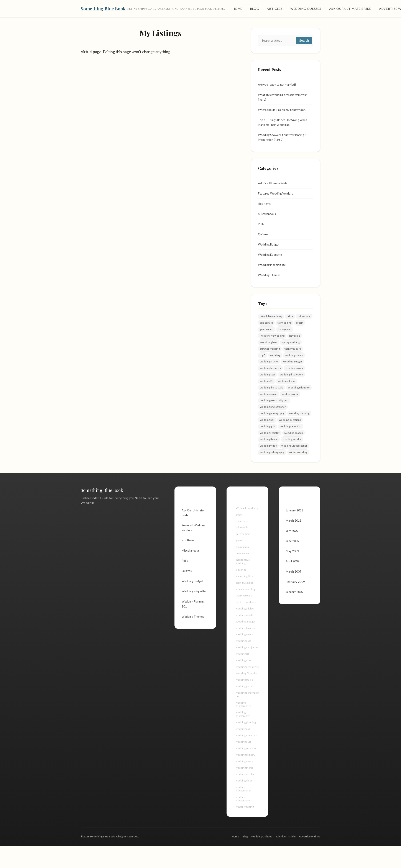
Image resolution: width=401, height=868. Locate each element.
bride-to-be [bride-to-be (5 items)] (304, 323)
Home (237, 9)
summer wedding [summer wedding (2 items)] (270, 357)
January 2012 (295, 522)
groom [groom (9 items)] (301, 330)
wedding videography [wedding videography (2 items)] (272, 464)
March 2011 (294, 533)
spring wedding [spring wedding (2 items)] (292, 350)
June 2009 (293, 554)
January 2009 (295, 607)
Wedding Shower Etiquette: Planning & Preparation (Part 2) (285, 140)
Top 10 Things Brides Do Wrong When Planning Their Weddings (284, 124)
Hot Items (265, 208)
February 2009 (296, 596)
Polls (261, 229)
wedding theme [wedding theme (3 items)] (269, 450)
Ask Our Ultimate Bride (350, 9)
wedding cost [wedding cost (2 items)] (268, 383)
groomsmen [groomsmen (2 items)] (267, 337)
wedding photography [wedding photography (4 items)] (272, 423)
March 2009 (294, 585)
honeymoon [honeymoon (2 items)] (286, 337)
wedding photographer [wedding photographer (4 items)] (273, 417)
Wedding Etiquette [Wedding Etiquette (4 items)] (299, 397)
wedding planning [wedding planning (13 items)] (300, 423)
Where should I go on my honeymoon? (284, 111)
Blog (255, 9)
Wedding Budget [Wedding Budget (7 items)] (292, 370)
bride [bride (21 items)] (290, 323)
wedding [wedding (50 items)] (275, 363)
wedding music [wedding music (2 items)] (269, 403)
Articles (275, 9)
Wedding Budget (270, 250)
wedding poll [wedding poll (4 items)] (267, 430)
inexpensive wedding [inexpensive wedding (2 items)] (272, 343)
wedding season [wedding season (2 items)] (294, 443)
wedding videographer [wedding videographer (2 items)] (295, 457)
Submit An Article (286, 859)
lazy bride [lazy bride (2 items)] (295, 343)
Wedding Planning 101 (273, 271)
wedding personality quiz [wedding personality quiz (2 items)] (274, 410)
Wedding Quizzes (306, 9)
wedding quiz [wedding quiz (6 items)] (268, 437)
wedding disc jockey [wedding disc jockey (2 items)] (292, 383)
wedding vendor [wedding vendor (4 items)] (292, 450)
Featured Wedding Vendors (277, 197)
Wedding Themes (270, 282)
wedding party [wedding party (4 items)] (290, 403)
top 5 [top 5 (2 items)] (263, 363)
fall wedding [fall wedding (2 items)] (285, 330)
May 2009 (292, 564)
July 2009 (292, 543)
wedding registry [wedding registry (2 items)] (270, 443)
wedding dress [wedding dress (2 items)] (287, 390)
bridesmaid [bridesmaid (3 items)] (267, 330)
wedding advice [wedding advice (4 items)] (294, 363)
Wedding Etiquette (271, 261)
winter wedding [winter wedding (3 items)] (298, 464)
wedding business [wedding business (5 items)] (270, 377)
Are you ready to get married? (278, 85)
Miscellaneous (268, 218)
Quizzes (263, 239)
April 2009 (293, 575)
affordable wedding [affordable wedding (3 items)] (271, 323)
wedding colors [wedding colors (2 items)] (294, 377)
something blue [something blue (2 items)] (269, 350)
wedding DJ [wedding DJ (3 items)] (267, 390)
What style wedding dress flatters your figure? (285, 98)
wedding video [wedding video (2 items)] (268, 457)
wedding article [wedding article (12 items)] (269, 370)
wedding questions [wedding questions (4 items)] (290, 430)
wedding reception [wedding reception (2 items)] (291, 437)
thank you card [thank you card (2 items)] (294, 357)
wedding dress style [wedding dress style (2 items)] (272, 397)
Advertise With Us (310, 859)
